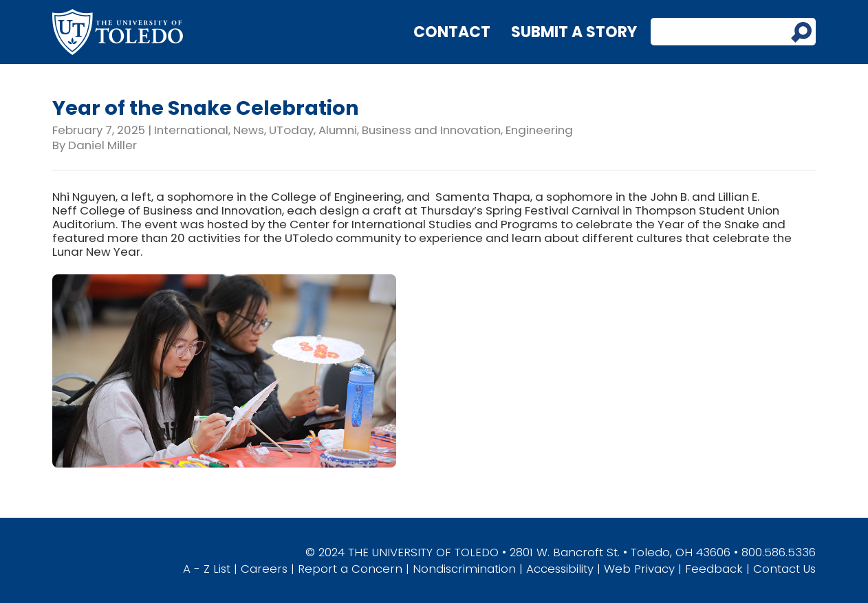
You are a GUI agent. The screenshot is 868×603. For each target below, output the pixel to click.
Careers (264, 569)
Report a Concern (350, 569)
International (191, 130)
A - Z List (207, 569)
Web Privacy (639, 569)
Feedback (714, 569)
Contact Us (784, 569)
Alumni (338, 130)
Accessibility (560, 569)
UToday (291, 130)
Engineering (539, 130)
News (249, 130)
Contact (452, 32)
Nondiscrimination (464, 569)
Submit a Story (574, 32)
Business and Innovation (431, 130)
